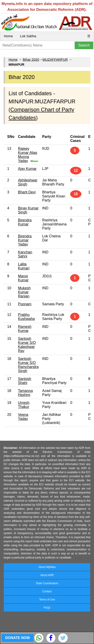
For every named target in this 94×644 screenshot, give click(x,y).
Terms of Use (47, 600)
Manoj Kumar (23, 278)
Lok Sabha (28, 36)
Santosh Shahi (25, 381)
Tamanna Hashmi (25, 393)
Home (8, 36)
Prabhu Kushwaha (26, 317)
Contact (47, 591)
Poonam (25, 304)
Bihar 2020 (31, 59)
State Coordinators (47, 583)
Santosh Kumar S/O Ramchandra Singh (28, 365)
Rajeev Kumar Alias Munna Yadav (28, 155)
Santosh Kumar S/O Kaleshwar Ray (27, 345)
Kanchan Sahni (25, 254)
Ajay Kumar (27, 169)
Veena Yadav (23, 417)
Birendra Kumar (25, 222)
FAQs (47, 608)
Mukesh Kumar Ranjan (24, 292)
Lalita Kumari (24, 266)
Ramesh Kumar (25, 329)
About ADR (47, 575)
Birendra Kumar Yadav (25, 240)
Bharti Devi (27, 192)
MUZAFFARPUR (55, 59)
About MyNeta (47, 567)
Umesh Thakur (24, 405)
